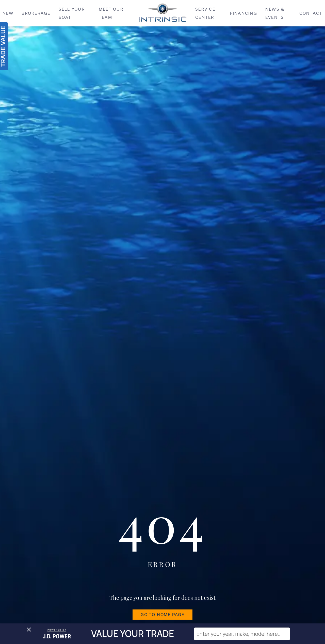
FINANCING (244, 13)
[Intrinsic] (163, 15)
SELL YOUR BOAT (72, 13)
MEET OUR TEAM (111, 13)
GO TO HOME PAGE (162, 615)
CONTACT (311, 13)
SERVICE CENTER (205, 13)
